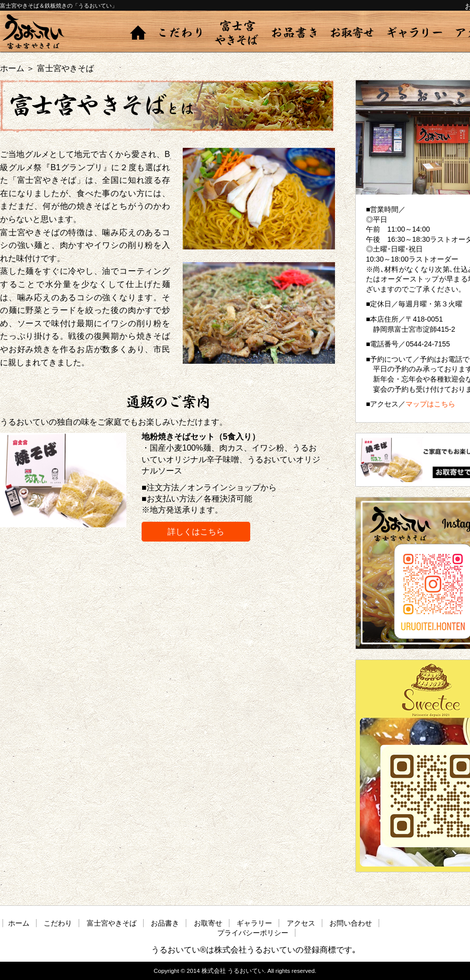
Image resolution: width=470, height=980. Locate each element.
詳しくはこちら (196, 532)
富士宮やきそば (237, 32)
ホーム (138, 32)
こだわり (180, 32)
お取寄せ (352, 32)
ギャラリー (415, 32)
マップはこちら (430, 404)
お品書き (294, 32)
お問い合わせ (351, 923)
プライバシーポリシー (253, 933)
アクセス (301, 923)
